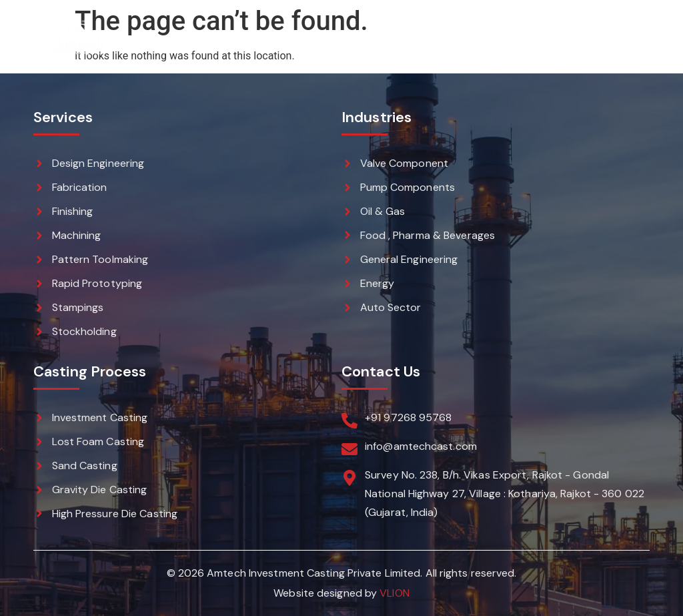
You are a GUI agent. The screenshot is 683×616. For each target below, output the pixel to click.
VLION (395, 593)
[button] (635, 38)
